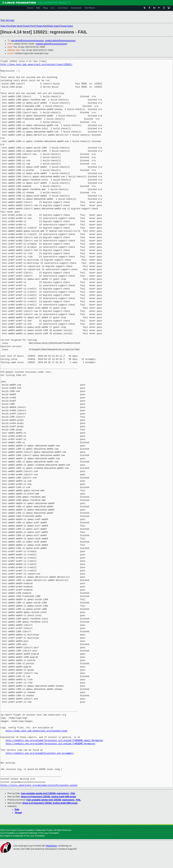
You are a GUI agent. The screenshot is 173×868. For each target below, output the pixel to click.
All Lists (10, 20)
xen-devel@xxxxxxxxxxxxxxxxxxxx (27, 41)
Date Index (54, 26)
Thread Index (66, 26)
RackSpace (51, 846)
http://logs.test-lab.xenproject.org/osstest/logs (37, 731)
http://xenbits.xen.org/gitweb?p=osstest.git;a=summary (40, 753)
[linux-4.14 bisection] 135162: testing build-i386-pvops (49, 797)
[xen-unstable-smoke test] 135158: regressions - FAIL (48, 793)
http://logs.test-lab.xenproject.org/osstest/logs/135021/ (36, 65)
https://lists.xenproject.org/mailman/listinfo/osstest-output (39, 785)
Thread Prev (28, 26)
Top (3, 20)
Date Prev (6, 26)
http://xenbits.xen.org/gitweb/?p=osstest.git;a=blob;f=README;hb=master (51, 744)
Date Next (16, 26)
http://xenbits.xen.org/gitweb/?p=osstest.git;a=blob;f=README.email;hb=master (54, 740)
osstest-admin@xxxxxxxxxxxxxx (60, 41)
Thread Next (41, 26)
